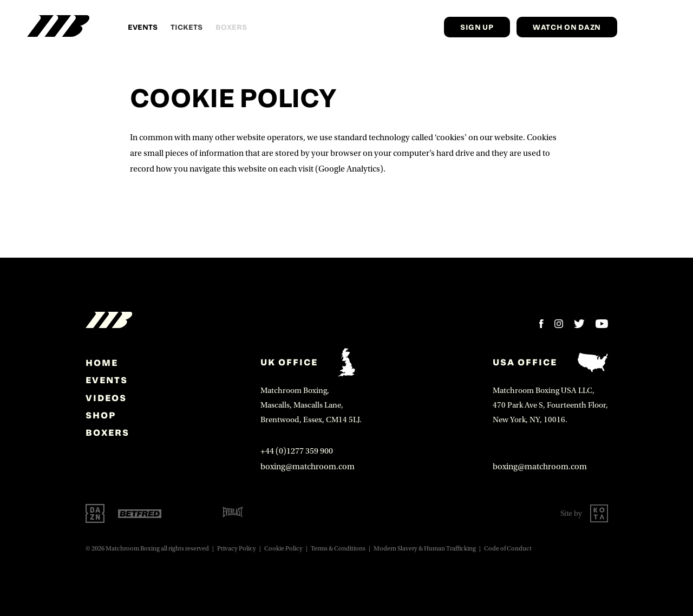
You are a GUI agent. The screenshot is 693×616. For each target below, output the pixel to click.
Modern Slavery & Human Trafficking (425, 549)
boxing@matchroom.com (308, 467)
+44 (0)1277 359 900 (297, 451)
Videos (106, 398)
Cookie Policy (283, 549)
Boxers (107, 432)
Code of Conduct (508, 549)
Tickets (187, 27)
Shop (101, 415)
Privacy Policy (237, 549)
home (102, 363)
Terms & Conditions (338, 549)
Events (143, 27)
